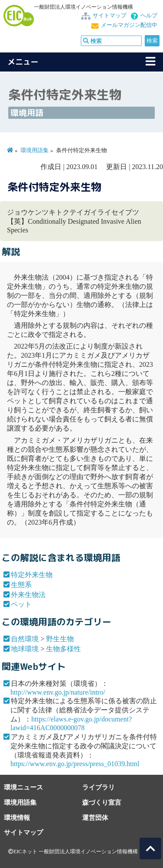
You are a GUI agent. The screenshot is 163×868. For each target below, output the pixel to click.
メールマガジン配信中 (129, 25)
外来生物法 (28, 595)
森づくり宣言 (102, 802)
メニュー (23, 62)
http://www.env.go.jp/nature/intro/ (58, 692)
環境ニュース (23, 787)
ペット (21, 604)
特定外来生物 (32, 575)
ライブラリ (98, 787)
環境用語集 (35, 150)
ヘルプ (149, 16)
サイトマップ (110, 16)
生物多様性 (63, 649)
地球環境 (25, 649)
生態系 (21, 585)
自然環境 (25, 639)
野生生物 (60, 639)
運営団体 (95, 817)
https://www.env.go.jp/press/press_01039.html (75, 764)
